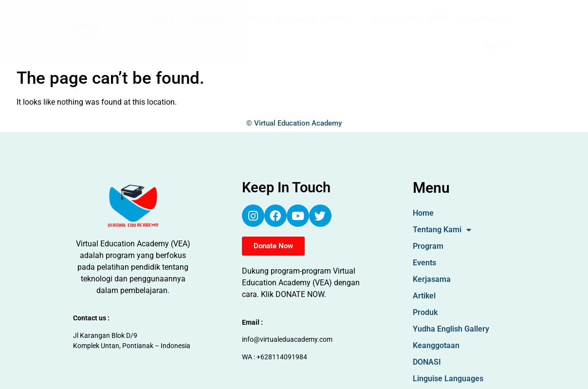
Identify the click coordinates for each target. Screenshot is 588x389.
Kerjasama (296, 18)
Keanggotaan (483, 19)
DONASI (497, 46)
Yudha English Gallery (451, 329)
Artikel (424, 296)
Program (428, 246)
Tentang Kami (210, 19)
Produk (258, 18)
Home (163, 18)
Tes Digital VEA (395, 18)
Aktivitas (342, 19)
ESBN (439, 18)
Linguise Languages (448, 379)
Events (424, 263)
